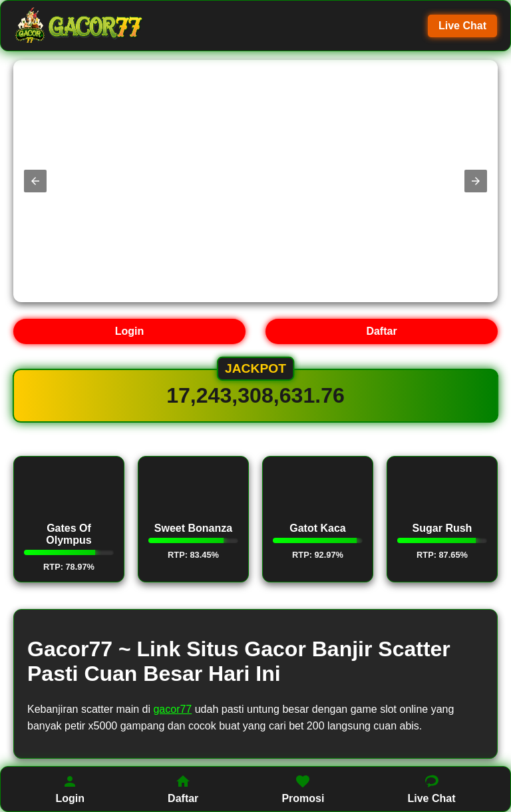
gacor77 (172, 709)
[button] (35, 181)
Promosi (303, 789)
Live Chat (462, 26)
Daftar (381, 331)
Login (130, 331)
